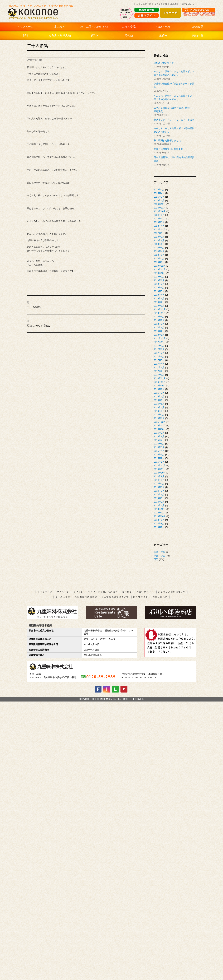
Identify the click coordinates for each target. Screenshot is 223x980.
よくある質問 (63, 597)
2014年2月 (159, 502)
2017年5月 (159, 360)
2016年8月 (159, 393)
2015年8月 (159, 436)
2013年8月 (159, 524)
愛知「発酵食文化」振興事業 (168, 149)
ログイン (79, 592)
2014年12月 (160, 465)
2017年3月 (159, 367)
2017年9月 (159, 346)
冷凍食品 (198, 27)
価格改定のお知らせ (164, 63)
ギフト (94, 35)
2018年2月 (159, 331)
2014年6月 (159, 487)
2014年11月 (160, 469)
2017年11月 (160, 342)
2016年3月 (159, 411)
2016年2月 (159, 415)
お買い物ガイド (145, 592)
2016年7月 (159, 396)
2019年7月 (159, 284)
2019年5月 (159, 291)
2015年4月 (159, 451)
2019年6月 (159, 288)
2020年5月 (159, 248)
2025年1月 (159, 200)
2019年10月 (160, 273)
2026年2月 (159, 190)
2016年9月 (159, 389)
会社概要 (127, 592)
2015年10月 (160, 429)
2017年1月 (159, 375)
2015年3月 (159, 455)
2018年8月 (159, 317)
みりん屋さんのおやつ (94, 27)
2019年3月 (159, 298)
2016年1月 (159, 418)
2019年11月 (160, 269)
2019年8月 (159, 280)
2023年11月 (160, 219)
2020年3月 (159, 255)
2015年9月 (159, 433)
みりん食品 (129, 27)
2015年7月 (159, 440)
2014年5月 (159, 491)
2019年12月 (160, 266)
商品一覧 (198, 35)
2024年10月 (160, 211)
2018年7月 (159, 320)
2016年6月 (159, 400)
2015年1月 (159, 462)
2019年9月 (159, 277)
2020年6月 (159, 244)
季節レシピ (159, 556)
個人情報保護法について (115, 597)
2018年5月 (159, 324)
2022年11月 (160, 229)
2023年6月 (159, 222)
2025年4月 (159, 193)
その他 (129, 35)
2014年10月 (160, 473)
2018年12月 (160, 309)
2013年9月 (159, 520)
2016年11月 (160, 382)
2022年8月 (159, 233)
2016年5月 (159, 404)
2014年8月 (159, 480)
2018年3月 (159, 328)
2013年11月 (160, 513)
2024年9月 (159, 215)
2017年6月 (159, 357)
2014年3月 (159, 498)
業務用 (163, 35)
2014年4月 (159, 494)
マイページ (63, 592)
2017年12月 (160, 338)
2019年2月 (159, 302)
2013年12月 (160, 509)
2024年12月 (160, 204)
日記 (156, 559)
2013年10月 (160, 516)
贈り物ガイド (141, 597)
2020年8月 (159, 240)
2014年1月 (159, 505)
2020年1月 (159, 262)
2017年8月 (159, 349)
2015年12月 (160, 422)
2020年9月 (159, 237)
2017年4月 (159, 364)
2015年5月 (159, 447)
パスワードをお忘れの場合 (103, 592)
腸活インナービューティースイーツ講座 (174, 120)
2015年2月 (159, 458)
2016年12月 (160, 378)
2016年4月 (159, 407)
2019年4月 (159, 295)
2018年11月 (160, 313)
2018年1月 (159, 335)
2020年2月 (159, 259)
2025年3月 (159, 197)
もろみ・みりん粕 (60, 35)
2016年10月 (160, 386)
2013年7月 (159, 527)
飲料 (25, 35)
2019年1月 (159, 306)
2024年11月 (160, 208)
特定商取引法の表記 (86, 597)
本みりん (60, 27)
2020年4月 (159, 251)
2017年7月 (159, 353)
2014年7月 (159, 484)
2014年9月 (159, 476)
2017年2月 (159, 371)
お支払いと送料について (172, 592)
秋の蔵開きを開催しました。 (168, 140)
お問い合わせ (160, 597)
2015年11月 (160, 426)
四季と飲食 (159, 552)
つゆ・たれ (163, 27)
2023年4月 (159, 226)
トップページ (25, 27)
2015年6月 (159, 444)
